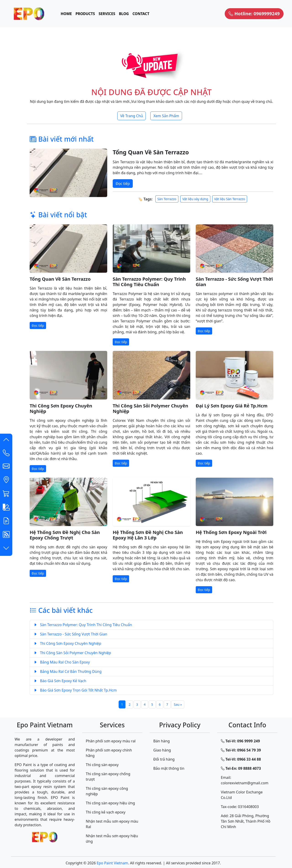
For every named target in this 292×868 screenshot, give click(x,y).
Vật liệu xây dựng (195, 199)
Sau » (178, 704)
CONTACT (141, 14)
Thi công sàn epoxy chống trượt (108, 777)
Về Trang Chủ (132, 116)
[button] (6, 440)
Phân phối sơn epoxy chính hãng (109, 753)
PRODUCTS (85, 14)
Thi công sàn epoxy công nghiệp (107, 791)
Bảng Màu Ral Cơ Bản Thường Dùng (68, 671)
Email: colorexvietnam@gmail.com (245, 780)
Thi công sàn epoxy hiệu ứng (110, 803)
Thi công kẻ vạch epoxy (106, 812)
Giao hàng (162, 750)
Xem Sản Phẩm (166, 116)
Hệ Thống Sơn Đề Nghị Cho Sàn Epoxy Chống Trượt (65, 535)
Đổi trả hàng (164, 759)
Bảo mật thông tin (169, 768)
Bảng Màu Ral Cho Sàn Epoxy (62, 662)
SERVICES (107, 14)
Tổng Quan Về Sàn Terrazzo (151, 152)
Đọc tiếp (123, 184)
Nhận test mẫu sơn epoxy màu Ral (112, 824)
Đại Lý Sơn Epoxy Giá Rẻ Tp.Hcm (232, 406)
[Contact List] (6, 454)
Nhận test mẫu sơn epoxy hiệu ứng (112, 839)
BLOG (124, 14)
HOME (66, 14)
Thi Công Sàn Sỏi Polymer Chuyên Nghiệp (150, 408)
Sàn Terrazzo (167, 199)
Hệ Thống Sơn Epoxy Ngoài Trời (231, 532)
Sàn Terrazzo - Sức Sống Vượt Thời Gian (234, 282)
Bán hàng (162, 741)
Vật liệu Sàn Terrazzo (230, 199)
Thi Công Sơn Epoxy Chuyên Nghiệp (61, 408)
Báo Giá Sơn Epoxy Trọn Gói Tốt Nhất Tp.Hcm (75, 690)
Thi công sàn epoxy (102, 765)
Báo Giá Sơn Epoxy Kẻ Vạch (60, 681)
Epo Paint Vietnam (112, 863)
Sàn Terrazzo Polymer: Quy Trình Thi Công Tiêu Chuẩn (149, 282)
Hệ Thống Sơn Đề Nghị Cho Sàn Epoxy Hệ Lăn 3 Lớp (148, 535)
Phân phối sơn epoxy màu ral (111, 741)
